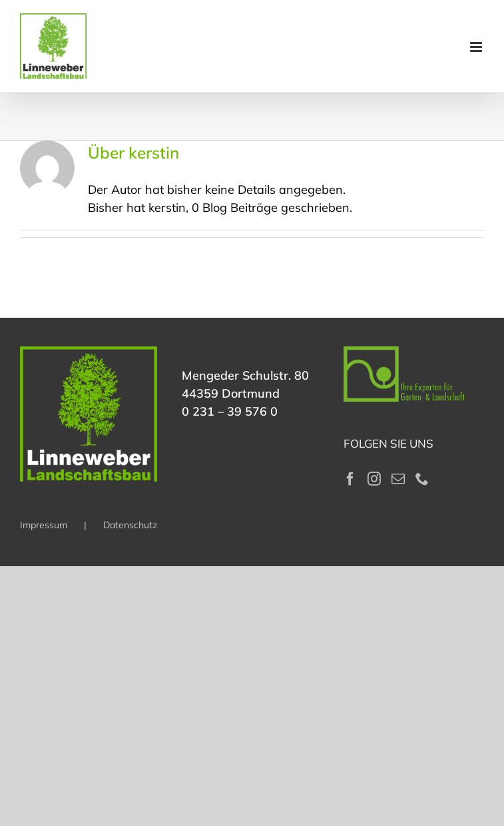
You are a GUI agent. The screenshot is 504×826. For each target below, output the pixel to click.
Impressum (44, 525)
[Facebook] (350, 479)
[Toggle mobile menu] (477, 47)
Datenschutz (130, 525)
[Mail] (398, 479)
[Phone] (422, 479)
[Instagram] (374, 479)
